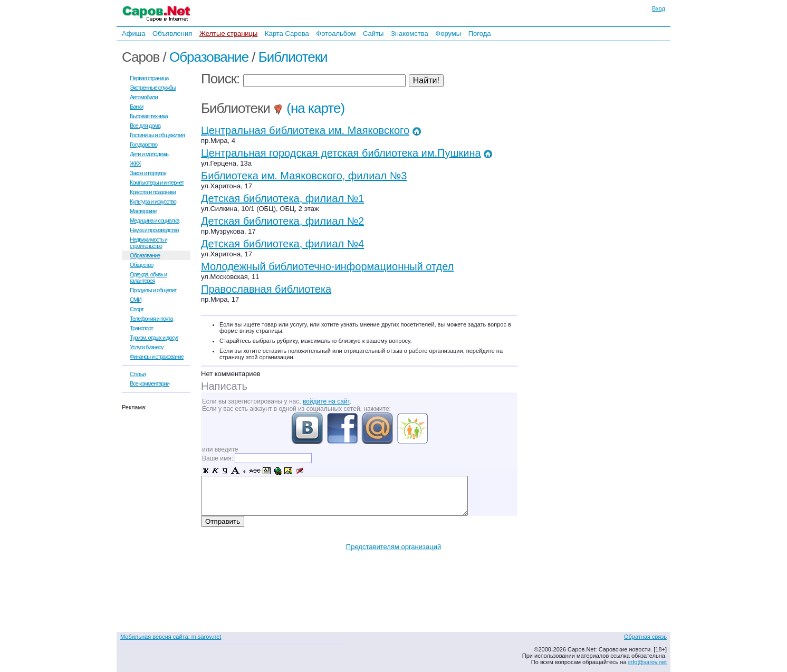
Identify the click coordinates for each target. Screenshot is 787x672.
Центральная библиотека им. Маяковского (305, 130)
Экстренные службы (153, 88)
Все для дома (145, 126)
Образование (209, 57)
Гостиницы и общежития (157, 135)
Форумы (448, 33)
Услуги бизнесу (147, 347)
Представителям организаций (393, 547)
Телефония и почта (151, 319)
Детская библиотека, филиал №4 (282, 244)
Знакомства (410, 33)
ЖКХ (135, 164)
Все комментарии (150, 383)
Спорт (137, 309)
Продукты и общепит (153, 290)
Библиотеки (293, 57)
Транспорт (141, 328)
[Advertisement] (591, 184)
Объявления (172, 33)
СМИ (136, 300)
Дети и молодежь (149, 154)
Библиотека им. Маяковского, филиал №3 (304, 176)
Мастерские (143, 211)
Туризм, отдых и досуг (154, 338)
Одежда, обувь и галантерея (148, 277)
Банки (136, 107)
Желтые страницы (229, 33)
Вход (659, 8)
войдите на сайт (326, 401)
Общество (141, 265)
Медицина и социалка (155, 220)
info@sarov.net (647, 662)
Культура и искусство (153, 201)
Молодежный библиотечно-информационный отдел (327, 266)
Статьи (138, 374)
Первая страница (149, 78)
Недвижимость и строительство (148, 243)
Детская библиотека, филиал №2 (282, 221)
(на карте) (309, 108)
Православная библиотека (266, 289)
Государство (143, 145)
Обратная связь (645, 637)
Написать (224, 386)
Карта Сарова (287, 33)
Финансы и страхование (157, 357)
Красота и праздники (153, 192)
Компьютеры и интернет (157, 183)
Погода (480, 33)
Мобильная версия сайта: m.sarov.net (171, 637)
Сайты (373, 33)
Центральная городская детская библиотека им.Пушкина (341, 153)
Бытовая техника (149, 116)
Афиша (133, 33)
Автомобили (144, 97)
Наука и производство (154, 230)
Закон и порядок (148, 173)
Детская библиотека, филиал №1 (282, 198)
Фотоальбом (336, 33)
